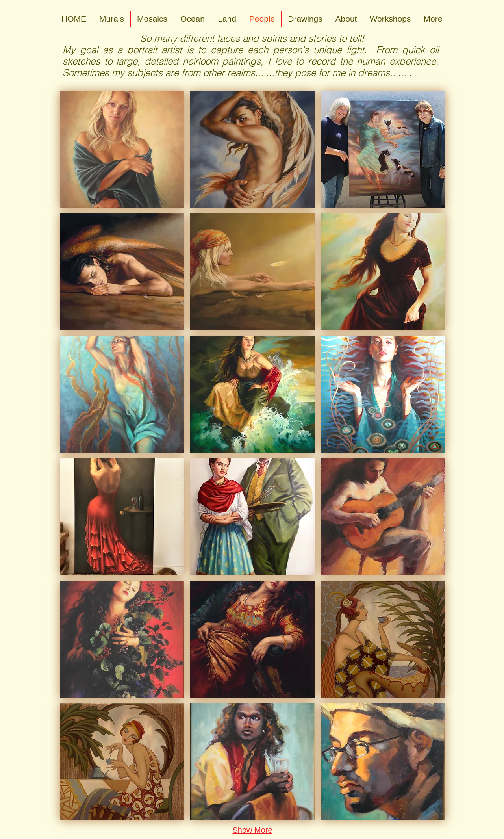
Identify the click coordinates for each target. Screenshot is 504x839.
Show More (252, 830)
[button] (122, 149)
